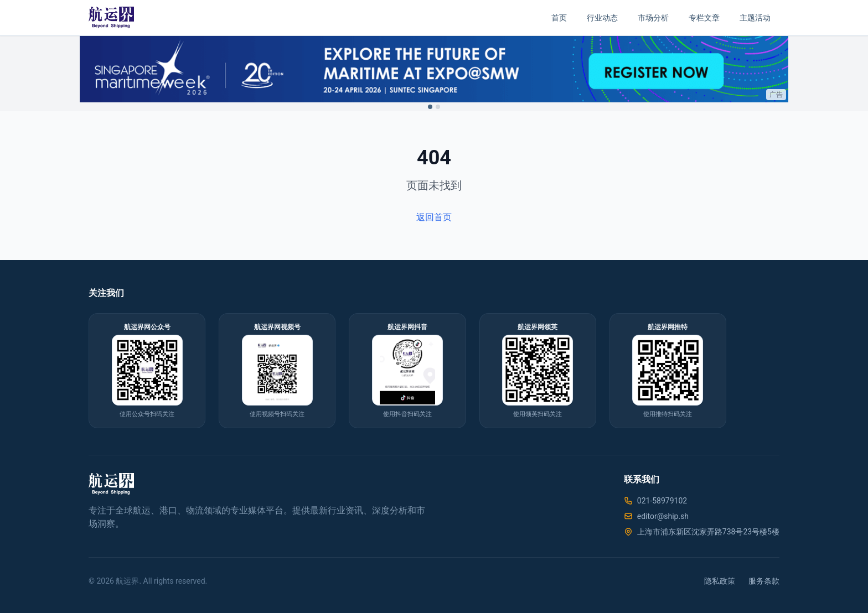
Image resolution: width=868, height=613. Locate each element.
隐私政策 (720, 581)
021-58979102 (662, 501)
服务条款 (764, 581)
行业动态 (602, 18)
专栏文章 (704, 18)
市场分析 (653, 18)
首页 (559, 18)
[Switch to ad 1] (430, 107)
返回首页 (434, 217)
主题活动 (755, 18)
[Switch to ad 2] (438, 107)
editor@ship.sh (663, 516)
